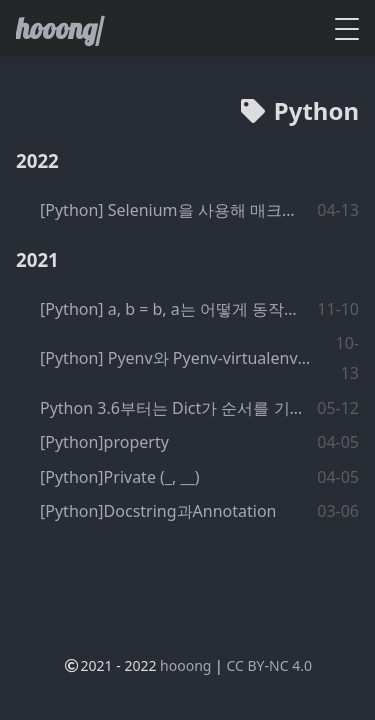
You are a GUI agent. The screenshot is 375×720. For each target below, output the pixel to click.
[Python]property (104, 442)
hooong (185, 665)
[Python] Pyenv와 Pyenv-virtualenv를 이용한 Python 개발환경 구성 (181, 358)
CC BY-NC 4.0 (268, 665)
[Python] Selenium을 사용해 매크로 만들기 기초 (174, 210)
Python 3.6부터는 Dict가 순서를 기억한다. (171, 408)
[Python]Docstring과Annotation (158, 511)
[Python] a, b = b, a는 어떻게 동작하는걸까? (172, 309)
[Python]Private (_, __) (119, 477)
